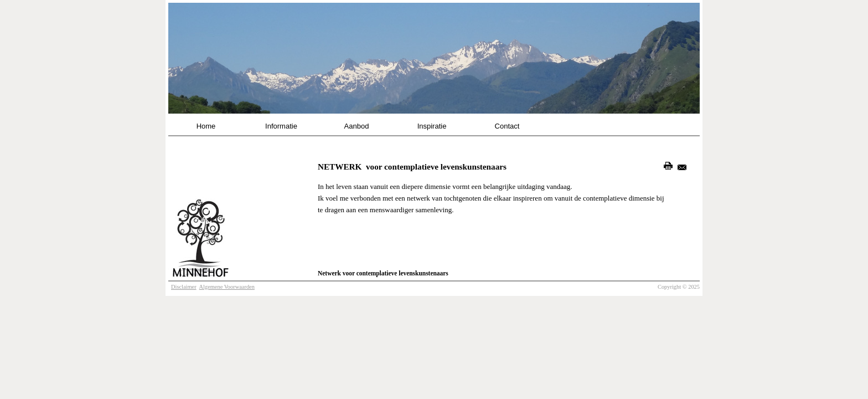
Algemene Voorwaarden (227, 287)
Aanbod (357, 126)
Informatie (281, 126)
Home (206, 126)
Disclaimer (184, 287)
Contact (507, 126)
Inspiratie (432, 126)
